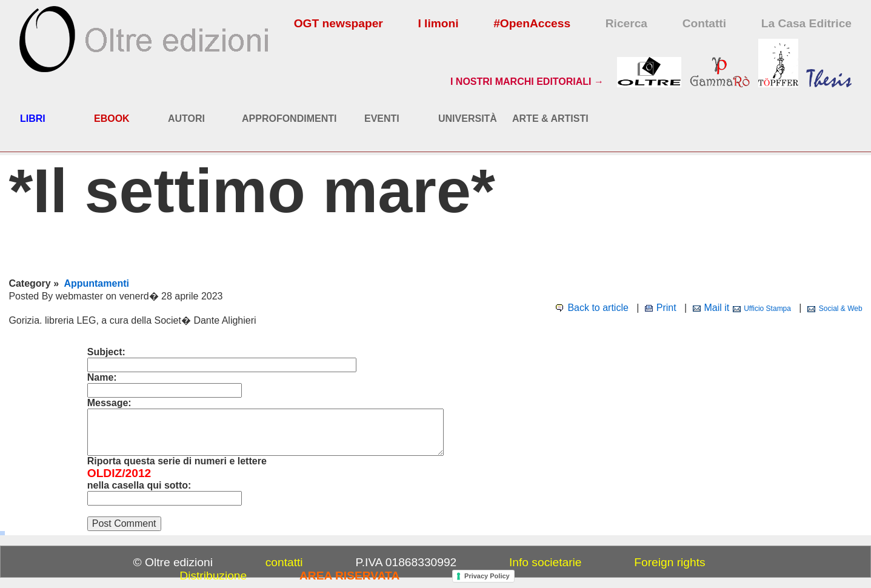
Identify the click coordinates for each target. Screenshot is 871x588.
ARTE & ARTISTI (550, 119)
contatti (284, 562)
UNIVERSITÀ (468, 119)
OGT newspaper (339, 23)
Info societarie (545, 562)
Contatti (704, 23)
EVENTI (382, 119)
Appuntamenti (96, 283)
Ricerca (626, 23)
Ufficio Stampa (767, 309)
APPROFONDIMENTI (289, 119)
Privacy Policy (487, 576)
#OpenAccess (532, 23)
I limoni (438, 23)
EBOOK (112, 119)
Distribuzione (213, 576)
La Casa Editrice (806, 23)
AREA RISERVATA (349, 576)
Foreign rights (669, 562)
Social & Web (841, 309)
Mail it (716, 308)
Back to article (598, 308)
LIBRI (33, 119)
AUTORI (186, 119)
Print (666, 308)
